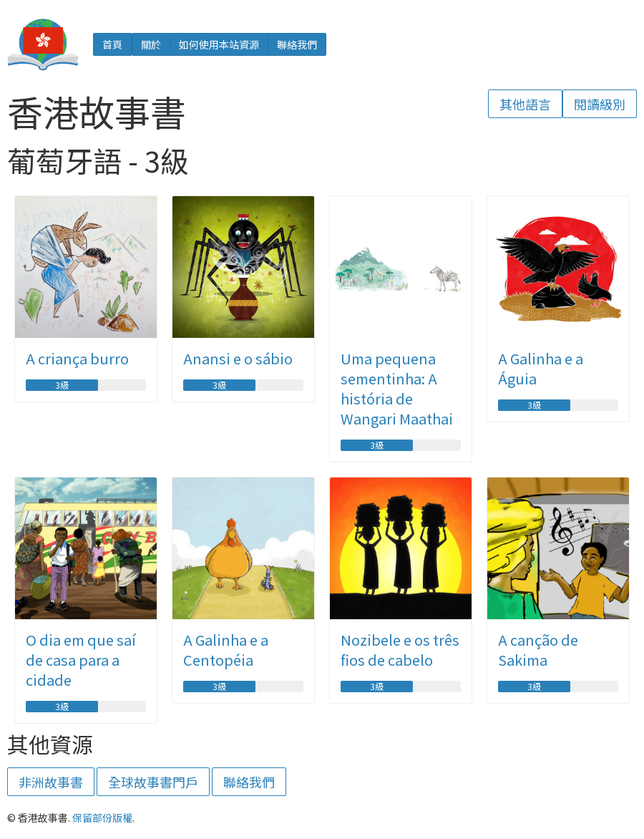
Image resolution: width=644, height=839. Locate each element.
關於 (151, 44)
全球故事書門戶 (153, 782)
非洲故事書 (51, 782)
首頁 (112, 44)
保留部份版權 (102, 818)
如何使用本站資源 (219, 44)
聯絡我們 (297, 44)
